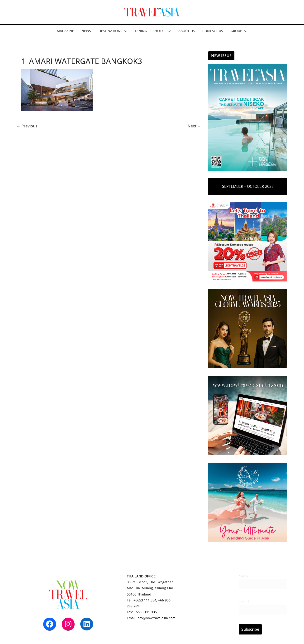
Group (236, 31)
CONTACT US (213, 31)
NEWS (86, 31)
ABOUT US (187, 31)
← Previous (27, 126)
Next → (194, 126)
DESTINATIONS (110, 31)
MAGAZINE (65, 31)
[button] (125, 31)
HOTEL (160, 31)
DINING (141, 31)
